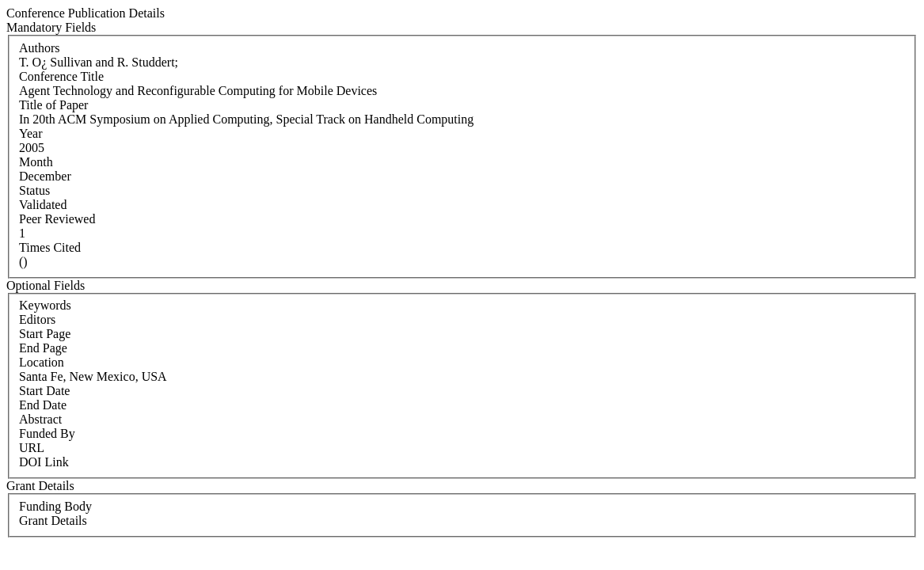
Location (42, 362)
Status (34, 190)
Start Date (44, 391)
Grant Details (53, 521)
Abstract (40, 419)
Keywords (45, 305)
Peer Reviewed (57, 219)
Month (36, 162)
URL (32, 448)
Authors (40, 48)
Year (30, 133)
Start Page (45, 334)
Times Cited (50, 247)
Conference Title (61, 76)
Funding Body (55, 506)
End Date (43, 405)
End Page (43, 348)
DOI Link (44, 462)
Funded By (47, 433)
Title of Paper (53, 105)
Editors (37, 319)
